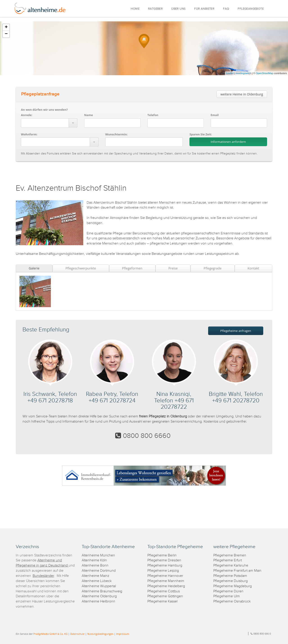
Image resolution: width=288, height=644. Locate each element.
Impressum (123, 634)
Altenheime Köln (94, 560)
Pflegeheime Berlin (162, 555)
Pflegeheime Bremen (230, 555)
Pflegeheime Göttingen (165, 596)
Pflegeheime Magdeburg (233, 586)
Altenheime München (98, 555)
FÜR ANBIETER (204, 9)
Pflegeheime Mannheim (166, 581)
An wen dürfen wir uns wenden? (44, 110)
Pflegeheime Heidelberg (166, 586)
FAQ (226, 9)
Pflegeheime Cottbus (164, 591)
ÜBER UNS (178, 9)
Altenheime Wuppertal (99, 586)
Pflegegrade (213, 268)
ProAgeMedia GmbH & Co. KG (50, 634)
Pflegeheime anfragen (236, 331)
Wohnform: (29, 134)
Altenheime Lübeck (97, 581)
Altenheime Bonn (95, 566)
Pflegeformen (132, 268)
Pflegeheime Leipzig (163, 571)
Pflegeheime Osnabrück (232, 601)
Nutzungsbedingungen (100, 634)
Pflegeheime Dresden (164, 560)
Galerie (34, 268)
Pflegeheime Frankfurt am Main (237, 571)
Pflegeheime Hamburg (165, 566)
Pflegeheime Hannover (165, 576)
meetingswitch (243, 73)
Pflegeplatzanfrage (40, 94)
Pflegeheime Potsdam (230, 576)
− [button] (6, 34)
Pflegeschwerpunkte (81, 268)
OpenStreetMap (265, 73)
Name (89, 115)
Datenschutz (77, 634)
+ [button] (6, 27)
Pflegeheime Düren (228, 591)
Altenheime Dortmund (99, 571)
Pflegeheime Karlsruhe (231, 566)
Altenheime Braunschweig (102, 591)
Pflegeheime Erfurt (228, 560)
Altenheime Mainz (96, 576)
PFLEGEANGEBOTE (251, 9)
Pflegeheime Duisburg (231, 581)
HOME (135, 9)
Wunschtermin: (117, 134)
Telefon (153, 115)
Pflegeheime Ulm (227, 596)
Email (215, 115)
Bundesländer (43, 576)
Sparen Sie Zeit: (201, 134)
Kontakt (253, 268)
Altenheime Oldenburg (99, 596)
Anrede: (27, 115)
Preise (173, 268)
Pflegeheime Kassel (162, 601)
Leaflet (230, 73)
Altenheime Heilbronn (98, 601)
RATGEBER (155, 9)
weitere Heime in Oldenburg (242, 94)
